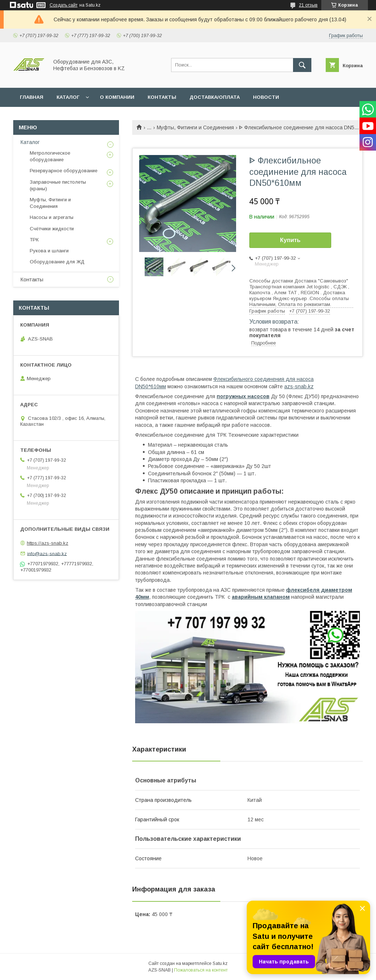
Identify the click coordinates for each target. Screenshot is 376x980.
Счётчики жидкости (52, 229)
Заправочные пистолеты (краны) (58, 185)
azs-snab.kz (299, 386)
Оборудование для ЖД (57, 262)
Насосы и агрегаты (52, 217)
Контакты (32, 280)
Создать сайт (64, 5)
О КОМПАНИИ (117, 97)
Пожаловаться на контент (201, 970)
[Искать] (302, 65)
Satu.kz (220, 963)
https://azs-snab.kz (48, 543)
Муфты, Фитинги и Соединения (195, 127)
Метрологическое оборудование (50, 156)
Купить (290, 240)
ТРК (34, 240)
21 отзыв (308, 5)
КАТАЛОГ (68, 97)
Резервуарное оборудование (64, 171)
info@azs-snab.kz (47, 553)
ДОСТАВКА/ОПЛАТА (215, 97)
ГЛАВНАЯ (32, 97)
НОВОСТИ (266, 97)
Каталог (30, 142)
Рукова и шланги (49, 251)
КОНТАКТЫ (162, 97)
